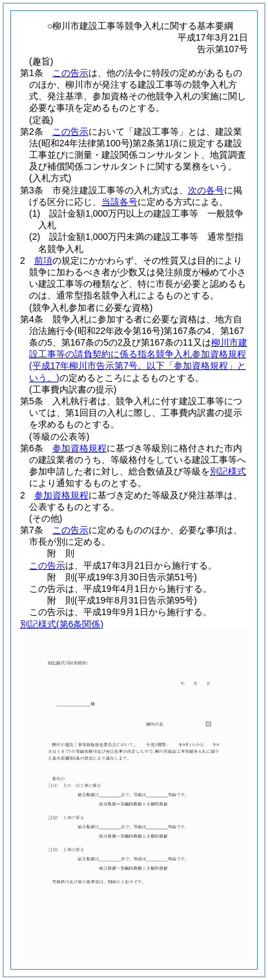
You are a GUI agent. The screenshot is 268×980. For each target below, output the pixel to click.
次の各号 (206, 190)
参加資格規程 (79, 448)
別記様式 (228, 471)
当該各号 (119, 202)
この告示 (70, 73)
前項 (43, 260)
